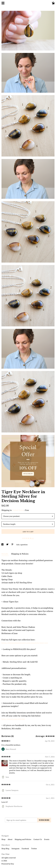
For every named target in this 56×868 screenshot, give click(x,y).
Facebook (26, 848)
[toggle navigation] (3, 3)
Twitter (34, 848)
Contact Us (38, 839)
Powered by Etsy (8, 864)
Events (47, 839)
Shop (4, 839)
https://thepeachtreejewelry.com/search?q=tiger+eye (25, 643)
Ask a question (22, 545)
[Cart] (53, 4)
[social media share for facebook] (3, 545)
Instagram (16, 848)
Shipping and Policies (23, 839)
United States (18, 510)
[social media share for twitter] (8, 545)
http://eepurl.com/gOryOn (13, 719)
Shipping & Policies (20, 554)
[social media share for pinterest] (13, 545)
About (10, 839)
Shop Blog (6, 848)
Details (5, 554)
